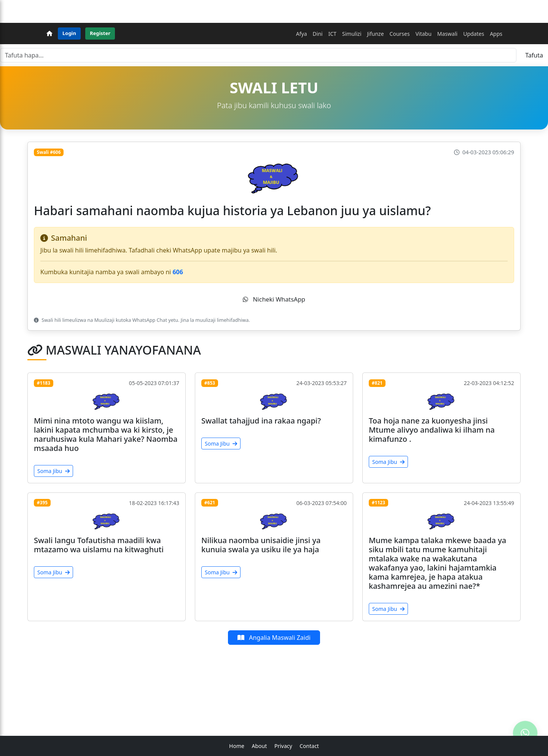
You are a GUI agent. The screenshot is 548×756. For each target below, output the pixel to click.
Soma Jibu (53, 471)
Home (237, 746)
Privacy (283, 746)
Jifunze (376, 34)
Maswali (447, 34)
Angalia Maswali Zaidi (274, 638)
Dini (318, 34)
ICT (332, 34)
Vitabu (424, 34)
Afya (302, 34)
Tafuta (534, 55)
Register (100, 33)
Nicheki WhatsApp (274, 299)
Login (69, 33)
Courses (400, 34)
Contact (309, 746)
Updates (474, 34)
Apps (496, 34)
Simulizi (352, 34)
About (260, 746)
